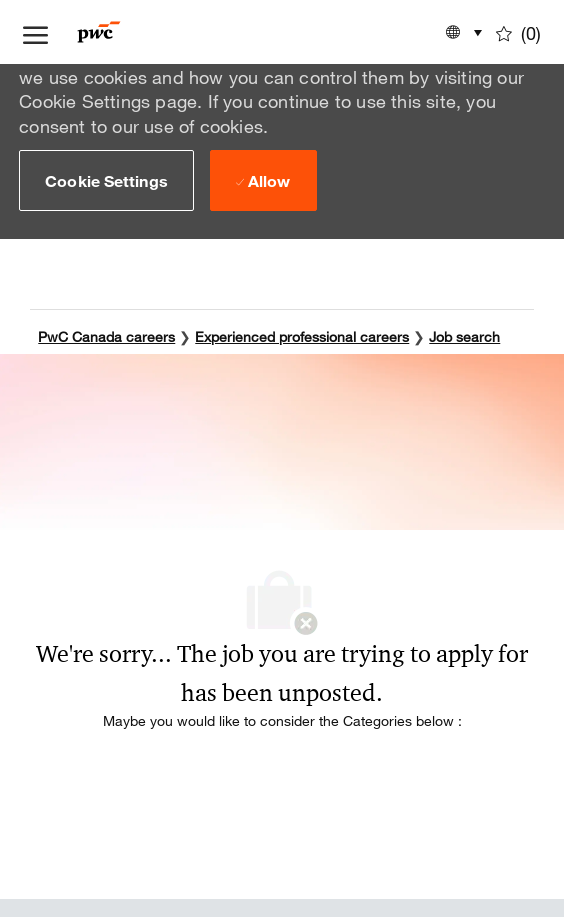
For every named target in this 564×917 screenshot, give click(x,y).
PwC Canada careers (106, 336)
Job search (464, 336)
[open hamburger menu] (35, 32)
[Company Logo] (128, 32)
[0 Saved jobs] (518, 32)
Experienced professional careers (302, 336)
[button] (106, 180)
